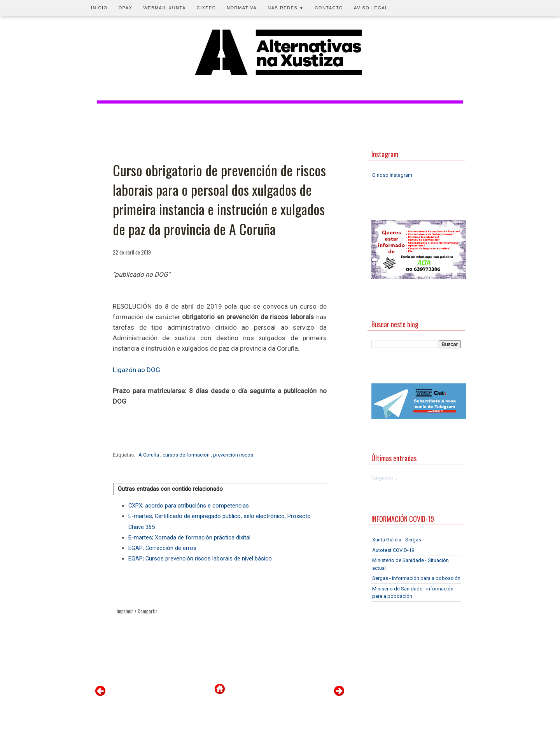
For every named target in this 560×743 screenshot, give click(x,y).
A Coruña (149, 455)
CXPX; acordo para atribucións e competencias (189, 506)
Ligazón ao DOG (136, 370)
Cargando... (384, 478)
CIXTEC (206, 8)
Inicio (99, 8)
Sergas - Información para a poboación (416, 578)
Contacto (329, 8)
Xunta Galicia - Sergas (397, 540)
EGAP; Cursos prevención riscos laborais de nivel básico (200, 559)
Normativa (242, 8)
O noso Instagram (392, 175)
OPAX (126, 8)
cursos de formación (187, 455)
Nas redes (286, 8)
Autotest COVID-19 (393, 550)
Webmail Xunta (164, 8)
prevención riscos (233, 455)
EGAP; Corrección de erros (162, 548)
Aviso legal (371, 8)
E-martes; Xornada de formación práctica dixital (189, 537)
